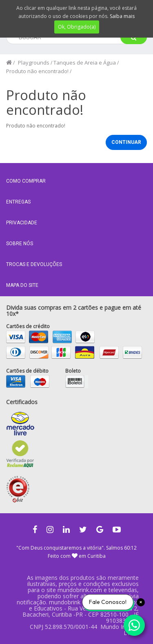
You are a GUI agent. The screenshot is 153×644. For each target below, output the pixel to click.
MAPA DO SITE (22, 285)
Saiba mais (122, 16)
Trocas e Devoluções (34, 264)
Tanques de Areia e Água (85, 63)
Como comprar (26, 181)
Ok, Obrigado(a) (77, 27)
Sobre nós (20, 244)
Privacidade (22, 223)
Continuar (126, 142)
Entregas (18, 202)
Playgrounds (34, 63)
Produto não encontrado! (37, 71)
